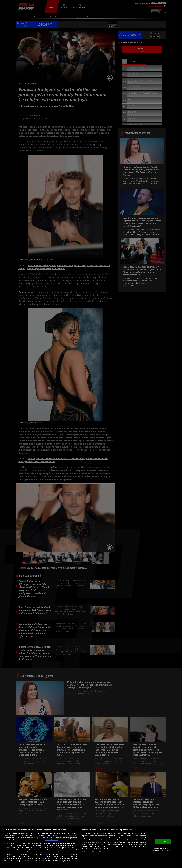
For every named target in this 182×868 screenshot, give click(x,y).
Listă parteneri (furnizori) (91, 851)
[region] (91, 847)
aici (47, 854)
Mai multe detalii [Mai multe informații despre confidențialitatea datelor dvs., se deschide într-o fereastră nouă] (52, 840)
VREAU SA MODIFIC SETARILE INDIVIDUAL (162, 849)
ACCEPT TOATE (163, 842)
